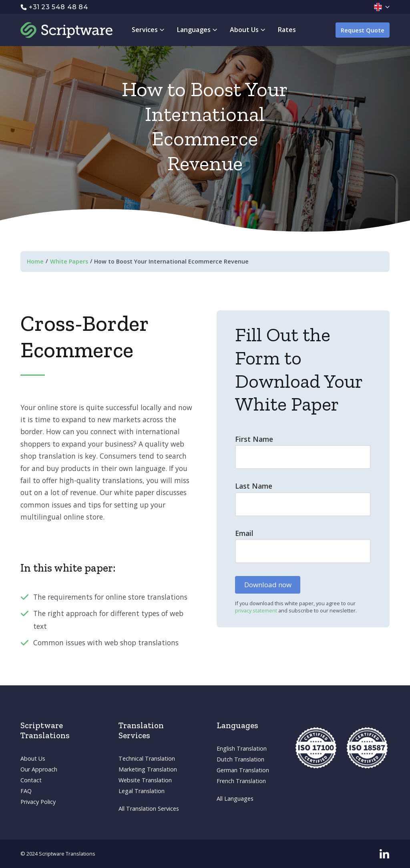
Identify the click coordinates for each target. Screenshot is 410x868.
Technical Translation (147, 758)
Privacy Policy (38, 802)
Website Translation (145, 780)
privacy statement (257, 610)
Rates (287, 30)
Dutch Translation (240, 759)
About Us (33, 758)
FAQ (26, 791)
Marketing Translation (148, 769)
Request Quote (363, 30)
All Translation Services (149, 809)
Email (244, 533)
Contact (31, 780)
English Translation (242, 748)
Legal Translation (142, 791)
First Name (254, 439)
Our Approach (39, 769)
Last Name (254, 486)
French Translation (241, 781)
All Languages (235, 799)
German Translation (243, 770)
